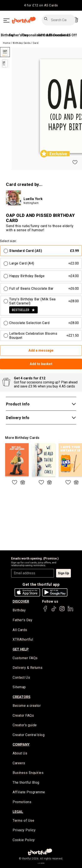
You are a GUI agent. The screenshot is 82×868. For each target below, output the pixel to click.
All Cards (20, 630)
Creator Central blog (29, 735)
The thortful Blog (26, 783)
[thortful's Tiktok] (54, 611)
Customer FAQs (25, 658)
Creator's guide (25, 725)
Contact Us (21, 677)
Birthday (7, 35)
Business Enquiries (28, 773)
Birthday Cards (22, 43)
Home (7, 43)
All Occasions (59, 35)
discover (21, 601)
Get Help (21, 649)
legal (18, 812)
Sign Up (63, 573)
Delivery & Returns (28, 668)
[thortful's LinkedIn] (70, 611)
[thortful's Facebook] (45, 611)
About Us (20, 753)
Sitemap (19, 687)
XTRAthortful (23, 639)
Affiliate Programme (29, 792)
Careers (19, 763)
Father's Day (19, 35)
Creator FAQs (23, 715)
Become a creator (27, 706)
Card (36, 43)
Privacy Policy (24, 830)
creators (22, 697)
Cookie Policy (24, 840)
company (21, 745)
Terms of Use (23, 821)
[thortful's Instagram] (62, 611)
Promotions (22, 802)
